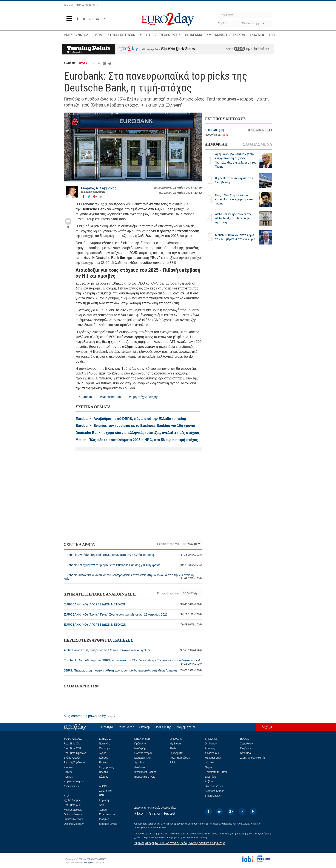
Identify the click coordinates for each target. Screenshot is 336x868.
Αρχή (265, 727)
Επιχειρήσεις (106, 767)
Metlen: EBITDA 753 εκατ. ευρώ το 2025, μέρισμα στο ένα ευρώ (235, 237)
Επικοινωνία (126, 727)
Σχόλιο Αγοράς (72, 758)
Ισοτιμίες (104, 819)
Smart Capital (213, 796)
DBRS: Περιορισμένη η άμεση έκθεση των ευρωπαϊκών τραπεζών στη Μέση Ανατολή (133, 670)
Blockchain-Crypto (145, 777)
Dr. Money (211, 744)
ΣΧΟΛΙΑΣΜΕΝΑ (257, 144)
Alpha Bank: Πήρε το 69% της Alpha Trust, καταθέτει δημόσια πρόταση (235, 218)
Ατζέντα (209, 781)
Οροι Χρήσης (163, 727)
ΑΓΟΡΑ (83, 63)
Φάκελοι (210, 763)
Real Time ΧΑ (72, 744)
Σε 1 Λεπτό (106, 791)
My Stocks (176, 744)
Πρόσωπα (140, 744)
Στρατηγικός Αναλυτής (253, 758)
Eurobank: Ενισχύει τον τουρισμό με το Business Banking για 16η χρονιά (133, 565)
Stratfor (155, 813)
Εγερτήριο (211, 777)
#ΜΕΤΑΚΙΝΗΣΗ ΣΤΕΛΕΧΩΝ (226, 35)
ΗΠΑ (102, 795)
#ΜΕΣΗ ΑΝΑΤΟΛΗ (77, 35)
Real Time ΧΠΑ (73, 748)
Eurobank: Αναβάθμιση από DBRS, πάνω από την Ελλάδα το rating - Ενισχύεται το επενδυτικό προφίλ (133, 662)
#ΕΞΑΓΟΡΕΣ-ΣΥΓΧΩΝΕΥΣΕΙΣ (160, 35)
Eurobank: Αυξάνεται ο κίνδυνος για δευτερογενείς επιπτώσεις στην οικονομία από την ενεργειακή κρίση (133, 577)
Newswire (105, 744)
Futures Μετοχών (74, 819)
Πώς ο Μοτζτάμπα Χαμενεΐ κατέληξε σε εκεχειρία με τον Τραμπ (234, 199)
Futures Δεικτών (73, 810)
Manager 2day (213, 758)
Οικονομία (105, 748)
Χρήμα (103, 810)
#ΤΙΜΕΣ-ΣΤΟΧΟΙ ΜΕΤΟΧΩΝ (115, 35)
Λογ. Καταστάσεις (180, 758)
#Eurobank (86, 397)
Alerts (225, 135)
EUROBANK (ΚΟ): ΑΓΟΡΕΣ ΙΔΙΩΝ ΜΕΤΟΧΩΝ (133, 604)
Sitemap (145, 727)
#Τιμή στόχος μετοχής (144, 397)
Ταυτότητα (106, 727)
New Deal (246, 753)
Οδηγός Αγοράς (143, 753)
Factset (170, 813)
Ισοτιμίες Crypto (108, 824)
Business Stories (215, 791)
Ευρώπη (104, 800)
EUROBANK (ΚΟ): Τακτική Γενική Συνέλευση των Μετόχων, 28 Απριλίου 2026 (133, 614)
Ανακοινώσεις (72, 786)
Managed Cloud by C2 (94, 862)
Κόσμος (104, 758)
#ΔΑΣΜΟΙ (257, 35)
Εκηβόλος (246, 748)
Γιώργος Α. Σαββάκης (99, 188)
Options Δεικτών (73, 814)
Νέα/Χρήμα (141, 748)
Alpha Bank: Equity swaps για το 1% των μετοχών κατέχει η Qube (133, 650)
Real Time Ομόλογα (75, 753)
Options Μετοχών (74, 824)
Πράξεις (68, 777)
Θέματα (209, 767)
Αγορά (103, 753)
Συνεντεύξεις (212, 753)
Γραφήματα (176, 753)
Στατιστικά (70, 767)
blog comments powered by (89, 716)
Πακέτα (68, 772)
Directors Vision (214, 786)
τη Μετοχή (192, 544)
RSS (172, 763)
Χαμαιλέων (247, 744)
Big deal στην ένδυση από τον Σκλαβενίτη (234, 180)
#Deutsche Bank (111, 397)
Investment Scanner (146, 772)
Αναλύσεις (140, 767)
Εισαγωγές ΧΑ (143, 758)
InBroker (162, 828)
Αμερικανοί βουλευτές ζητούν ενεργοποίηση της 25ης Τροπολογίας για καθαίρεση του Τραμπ (236, 160)
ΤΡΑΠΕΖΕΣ (123, 640)
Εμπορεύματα (107, 814)
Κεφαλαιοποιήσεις (74, 781)
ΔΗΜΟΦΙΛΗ (216, 144)
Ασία (102, 805)
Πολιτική (104, 772)
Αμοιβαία (140, 763)
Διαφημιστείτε (186, 727)
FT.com (140, 813)
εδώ (240, 49)
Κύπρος (104, 777)
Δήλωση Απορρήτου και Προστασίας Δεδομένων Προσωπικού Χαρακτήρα (180, 843)
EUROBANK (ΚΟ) (214, 130)
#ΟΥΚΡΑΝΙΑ (193, 35)
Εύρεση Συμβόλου (74, 763)
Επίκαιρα (104, 763)
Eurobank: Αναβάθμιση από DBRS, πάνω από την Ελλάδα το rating (133, 555)
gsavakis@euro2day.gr (93, 192)
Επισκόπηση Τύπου (216, 772)
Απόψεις (210, 748)
